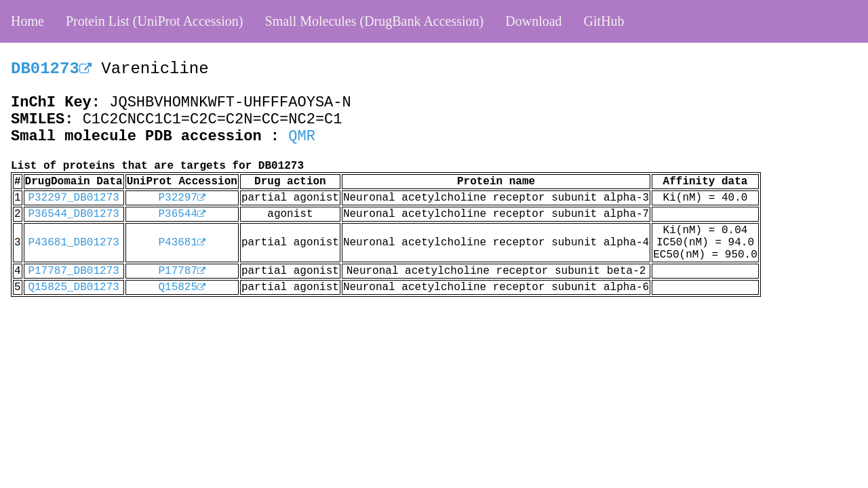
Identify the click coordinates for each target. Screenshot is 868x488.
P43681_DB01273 (73, 243)
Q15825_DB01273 (73, 287)
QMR (302, 137)
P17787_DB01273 (73, 271)
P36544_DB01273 (73, 214)
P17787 (182, 271)
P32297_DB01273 (73, 198)
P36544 (182, 214)
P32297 (182, 198)
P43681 (182, 243)
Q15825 (182, 287)
